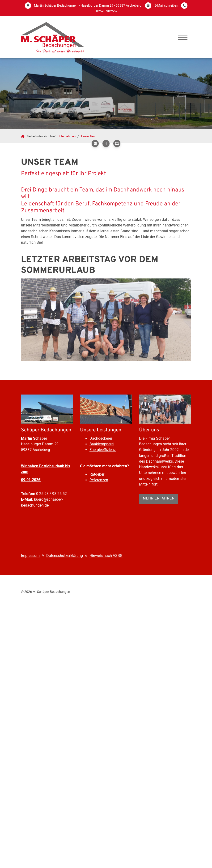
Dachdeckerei (101, 438)
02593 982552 (107, 11)
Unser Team (89, 136)
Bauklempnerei (102, 444)
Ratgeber (97, 474)
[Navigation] (183, 37)
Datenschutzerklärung (65, 556)
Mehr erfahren (159, 499)
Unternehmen (67, 136)
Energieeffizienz (103, 450)
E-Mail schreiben (166, 5)
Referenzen (99, 480)
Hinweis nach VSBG (106, 556)
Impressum (30, 556)
